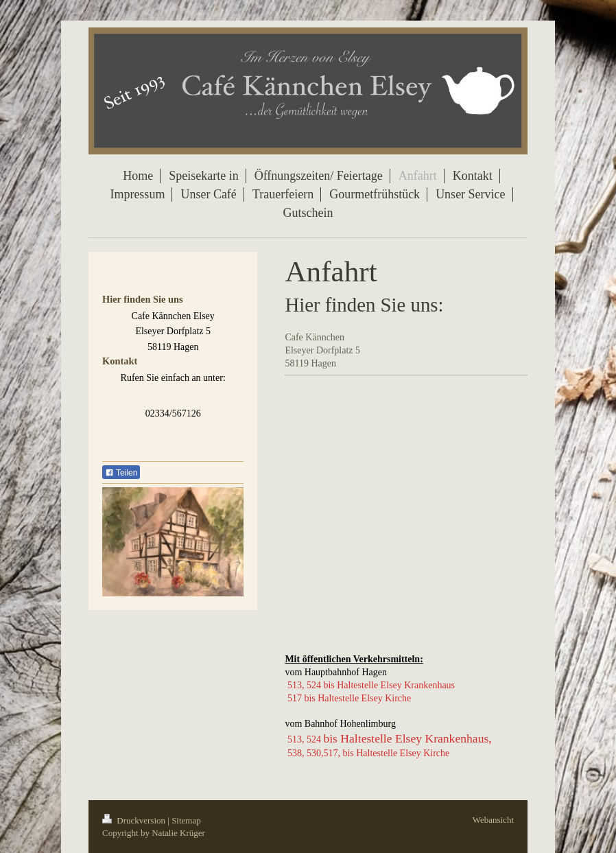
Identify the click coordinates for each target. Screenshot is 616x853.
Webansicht (493, 820)
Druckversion (135, 820)
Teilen (121, 473)
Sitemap (186, 820)
